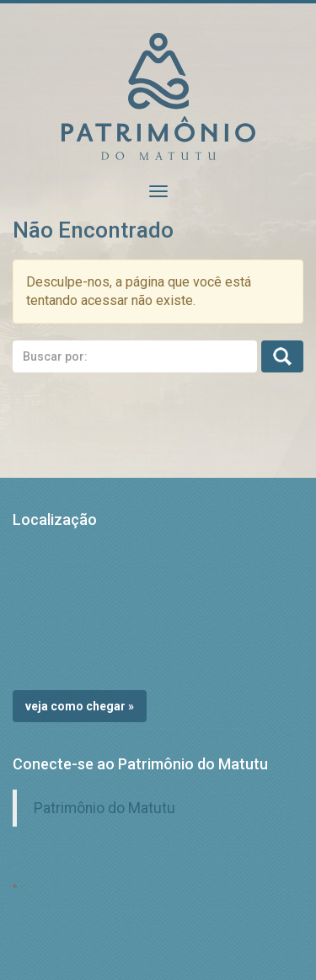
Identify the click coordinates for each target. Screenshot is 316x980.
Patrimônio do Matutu (104, 808)
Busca (282, 356)
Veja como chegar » (80, 706)
